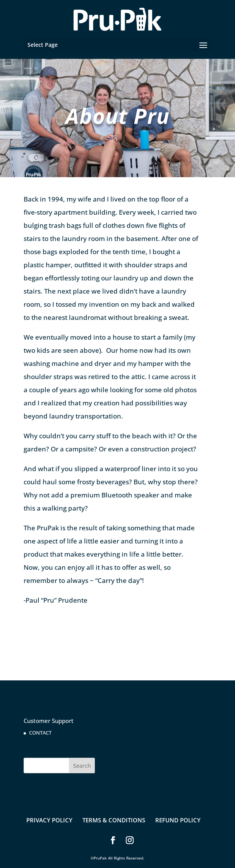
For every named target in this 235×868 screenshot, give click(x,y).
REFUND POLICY (178, 820)
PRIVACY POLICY (49, 820)
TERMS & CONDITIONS (114, 820)
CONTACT (40, 733)
